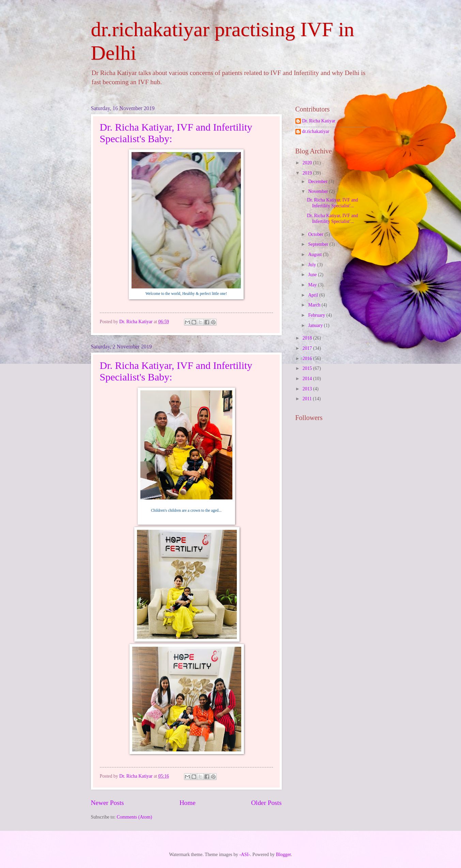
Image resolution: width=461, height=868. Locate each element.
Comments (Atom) (134, 817)
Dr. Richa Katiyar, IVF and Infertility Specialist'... (333, 203)
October (316, 234)
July (312, 265)
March (315, 305)
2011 (308, 399)
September (319, 244)
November (319, 191)
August (315, 255)
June (313, 275)
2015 (308, 368)
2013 (308, 389)
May (313, 285)
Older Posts (266, 803)
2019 (308, 173)
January (316, 325)
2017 (308, 348)
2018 (308, 338)
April (314, 295)
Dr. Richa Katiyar (319, 121)
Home (188, 803)
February (317, 315)
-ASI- (244, 855)
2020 (308, 163)
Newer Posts (107, 803)
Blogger (283, 855)
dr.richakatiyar (316, 131)
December (318, 182)
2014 (308, 379)
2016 (308, 358)
